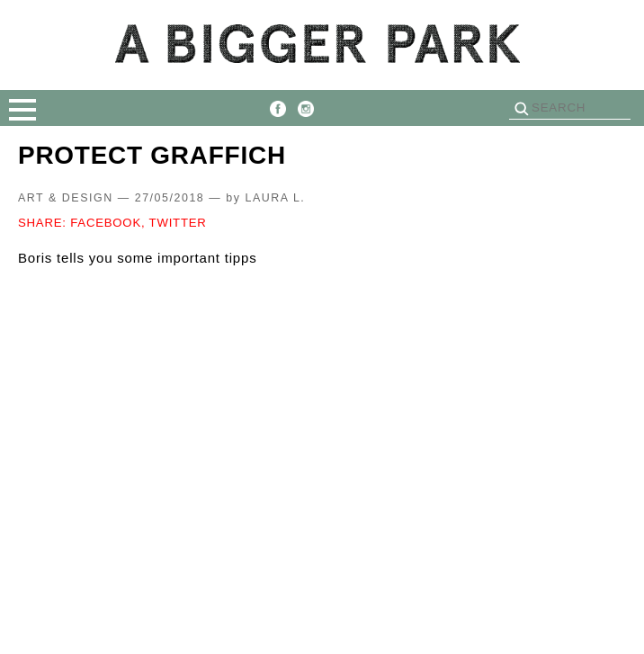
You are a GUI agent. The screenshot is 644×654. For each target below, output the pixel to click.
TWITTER (178, 223)
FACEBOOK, (107, 223)
